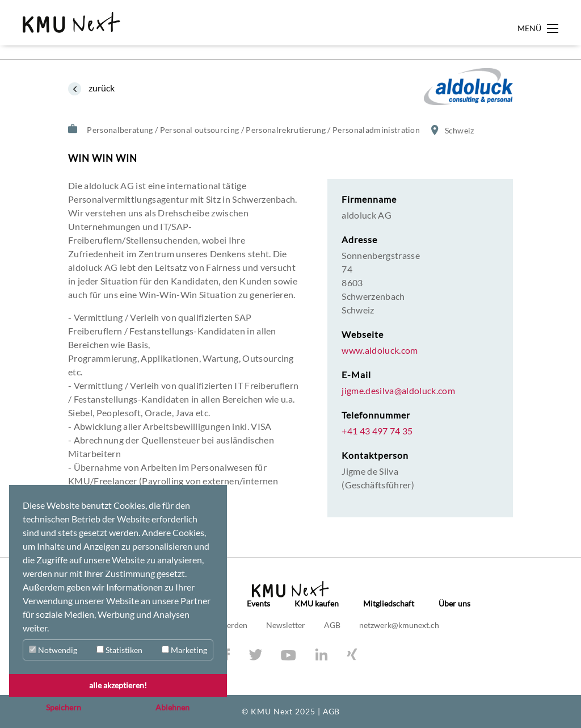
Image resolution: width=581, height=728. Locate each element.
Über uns (454, 604)
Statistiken (119, 650)
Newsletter (287, 625)
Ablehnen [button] (172, 707)
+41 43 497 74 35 (377, 431)
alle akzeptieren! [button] (118, 685)
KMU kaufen (317, 604)
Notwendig (53, 650)
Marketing (184, 650)
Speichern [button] (64, 707)
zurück (101, 88)
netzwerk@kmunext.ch (399, 625)
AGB (333, 625)
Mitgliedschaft (389, 604)
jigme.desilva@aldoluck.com (398, 391)
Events (258, 604)
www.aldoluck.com (380, 350)
